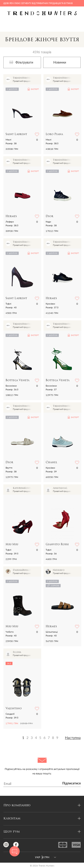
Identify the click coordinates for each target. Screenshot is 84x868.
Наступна (73, 738)
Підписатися (71, 784)
